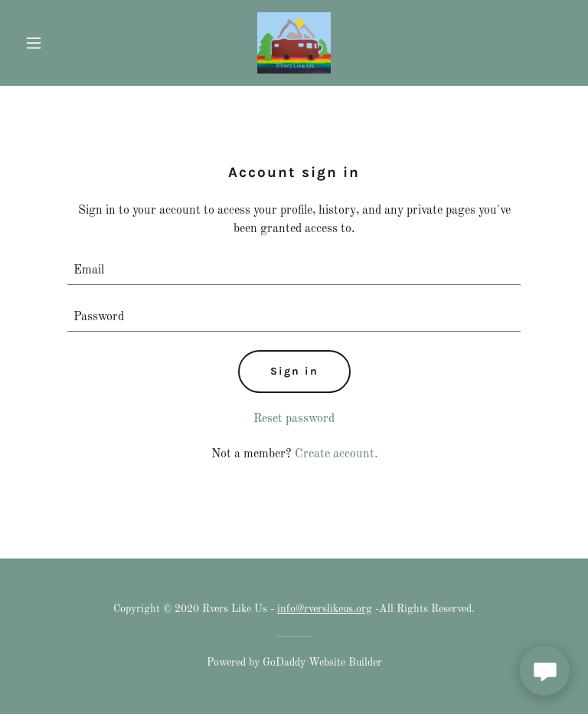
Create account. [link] (336, 454)
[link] (294, 43)
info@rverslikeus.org (325, 609)
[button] (60, 43)
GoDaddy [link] (284, 663)
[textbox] (294, 271)
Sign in (294, 371)
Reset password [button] (294, 419)
